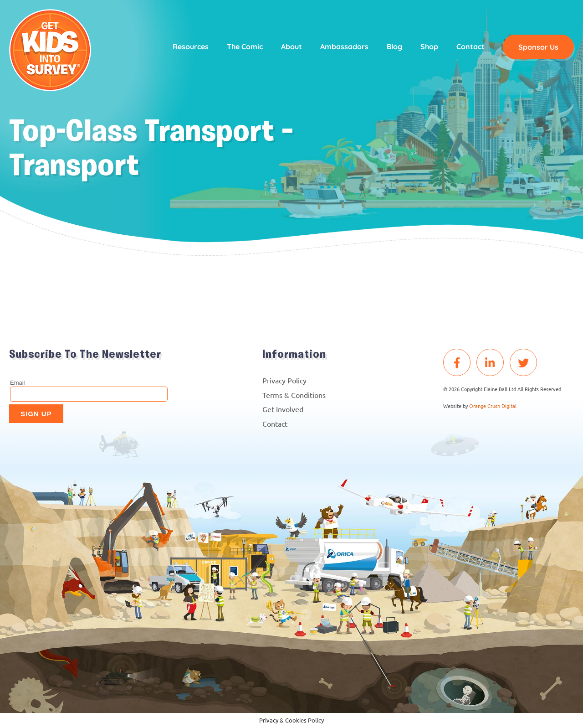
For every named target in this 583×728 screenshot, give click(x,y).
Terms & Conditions (294, 395)
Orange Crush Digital (493, 406)
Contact (470, 46)
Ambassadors (344, 46)
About (291, 46)
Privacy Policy (284, 380)
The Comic (245, 46)
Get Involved (283, 409)
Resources (191, 46)
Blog (394, 46)
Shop (429, 46)
